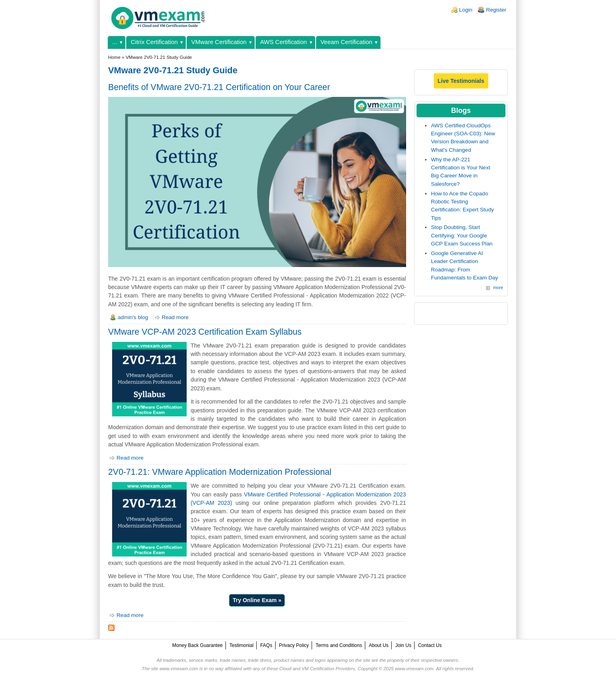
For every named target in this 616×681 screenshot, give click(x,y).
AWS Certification (283, 42)
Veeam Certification (346, 42)
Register (496, 10)
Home (114, 57)
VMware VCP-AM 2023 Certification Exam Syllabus (205, 332)
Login (466, 10)
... (115, 42)
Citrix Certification (154, 42)
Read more (175, 317)
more (498, 287)
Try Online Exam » (257, 600)
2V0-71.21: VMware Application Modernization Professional (220, 472)
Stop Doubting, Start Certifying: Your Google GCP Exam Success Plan (462, 235)
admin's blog (133, 317)
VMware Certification (219, 42)
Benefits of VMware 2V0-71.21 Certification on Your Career (219, 87)
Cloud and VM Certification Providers (317, 669)
